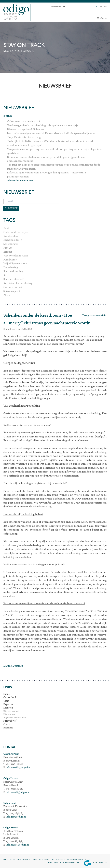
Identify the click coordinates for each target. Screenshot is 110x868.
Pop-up (8, 248)
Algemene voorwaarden (15, 718)
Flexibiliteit (10, 260)
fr (101, 7)
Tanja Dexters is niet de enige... (26, 137)
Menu (103, 18)
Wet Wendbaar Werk (16, 256)
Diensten (8, 708)
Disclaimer (23, 859)
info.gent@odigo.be (16, 817)
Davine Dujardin (13, 666)
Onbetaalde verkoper (16, 232)
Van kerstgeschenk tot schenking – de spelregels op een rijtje (43, 126)
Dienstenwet (10, 715)
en (105, 7)
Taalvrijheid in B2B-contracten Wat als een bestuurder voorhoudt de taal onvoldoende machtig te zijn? (50, 143)
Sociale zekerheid (14, 279)
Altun (7, 295)
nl (97, 7)
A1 (5, 276)
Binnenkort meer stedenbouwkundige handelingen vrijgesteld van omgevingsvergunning (46, 159)
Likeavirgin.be (71, 863)
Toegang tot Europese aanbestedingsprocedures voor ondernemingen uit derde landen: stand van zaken (54, 167)
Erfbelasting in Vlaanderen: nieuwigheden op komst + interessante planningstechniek (46, 175)
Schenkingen (11, 244)
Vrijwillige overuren (15, 264)
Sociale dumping (13, 272)
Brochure (8, 728)
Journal (8, 116)
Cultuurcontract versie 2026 (24, 122)
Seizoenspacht (12, 291)
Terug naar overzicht (94, 316)
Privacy (61, 859)
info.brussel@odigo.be (18, 845)
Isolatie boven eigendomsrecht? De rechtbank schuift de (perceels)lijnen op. (52, 134)
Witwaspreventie (77, 859)
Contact (8, 725)
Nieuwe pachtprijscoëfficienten (25, 129)
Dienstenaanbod (11, 711)
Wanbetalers (11, 236)
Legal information (43, 859)
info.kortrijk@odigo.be (18, 768)
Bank (6, 228)
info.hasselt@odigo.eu (17, 793)
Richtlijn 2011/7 (13, 240)
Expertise (8, 705)
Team (6, 701)
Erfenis (8, 252)
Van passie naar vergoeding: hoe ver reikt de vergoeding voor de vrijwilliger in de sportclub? (55, 151)
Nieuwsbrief (10, 721)
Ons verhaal (10, 698)
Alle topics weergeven (20, 181)
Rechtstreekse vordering (18, 283)
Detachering (11, 268)
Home (6, 694)
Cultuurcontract (13, 287)
